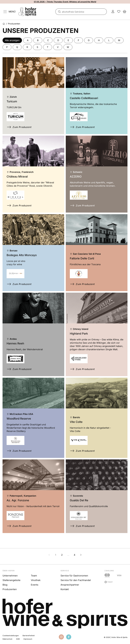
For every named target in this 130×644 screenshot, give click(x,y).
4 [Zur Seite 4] (75, 558)
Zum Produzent (23, 127)
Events (35, 585)
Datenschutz (7, 639)
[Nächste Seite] (81, 558)
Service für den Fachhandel (76, 580)
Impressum (28, 639)
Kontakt (65, 589)
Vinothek (36, 580)
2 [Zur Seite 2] (62, 558)
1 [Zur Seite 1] (56, 558)
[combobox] (81, 12)
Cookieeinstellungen (11, 636)
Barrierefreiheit (29, 636)
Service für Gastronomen (74, 576)
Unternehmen (10, 576)
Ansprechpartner (70, 585)
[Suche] (59, 12)
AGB (18, 639)
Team (34, 576)
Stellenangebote (11, 580)
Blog (5, 585)
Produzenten (10, 589)
